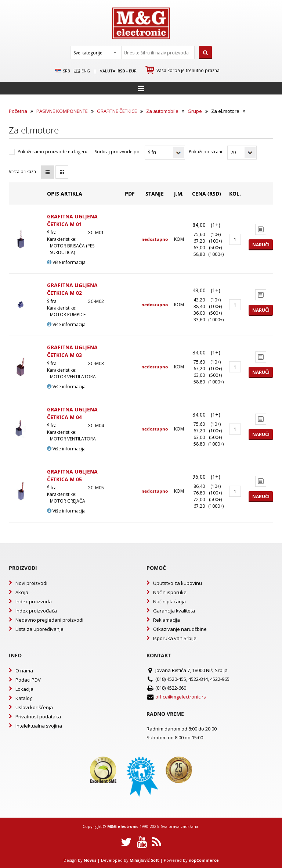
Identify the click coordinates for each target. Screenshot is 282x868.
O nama (24, 671)
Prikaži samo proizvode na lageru (53, 152)
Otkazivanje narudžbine (180, 629)
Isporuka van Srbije (175, 638)
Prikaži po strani (205, 152)
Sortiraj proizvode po (117, 152)
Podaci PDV (28, 680)
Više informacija (66, 262)
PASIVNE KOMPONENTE (62, 111)
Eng (82, 71)
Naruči (261, 245)
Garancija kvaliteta (174, 611)
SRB (63, 71)
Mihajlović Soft (144, 860)
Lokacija (24, 689)
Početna (18, 111)
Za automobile (162, 111)
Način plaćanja (169, 601)
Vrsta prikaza (22, 172)
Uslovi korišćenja (34, 707)
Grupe (195, 111)
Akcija (22, 592)
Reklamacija (167, 620)
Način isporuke (170, 592)
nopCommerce (204, 860)
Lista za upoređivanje (39, 629)
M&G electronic (123, 826)
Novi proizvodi (31, 583)
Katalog (24, 698)
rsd (121, 71)
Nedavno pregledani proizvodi (49, 620)
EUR (133, 71)
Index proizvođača (36, 611)
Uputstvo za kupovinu (178, 583)
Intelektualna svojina (39, 726)
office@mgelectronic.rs (181, 697)
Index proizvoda (34, 601)
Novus (90, 860)
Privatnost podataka (38, 717)
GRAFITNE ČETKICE (117, 111)
